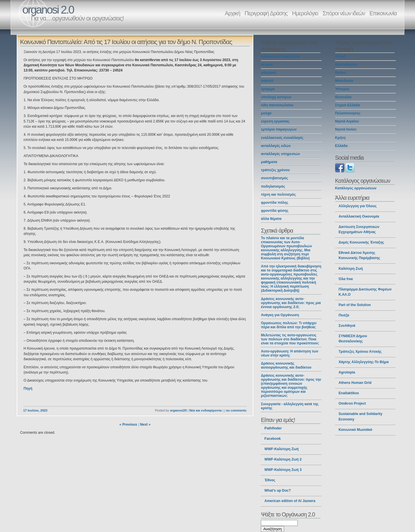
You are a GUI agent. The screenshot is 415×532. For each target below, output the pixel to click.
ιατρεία (267, 65)
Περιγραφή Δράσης (266, 13)
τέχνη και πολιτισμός (278, 195)
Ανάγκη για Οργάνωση (280, 315)
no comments (236, 410)
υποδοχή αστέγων (276, 97)
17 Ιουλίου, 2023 (35, 410)
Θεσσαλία (343, 97)
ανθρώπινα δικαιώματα (280, 56)
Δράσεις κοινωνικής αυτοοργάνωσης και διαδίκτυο (286, 365)
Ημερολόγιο (305, 13)
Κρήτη (341, 138)
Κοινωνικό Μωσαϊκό (355, 430)
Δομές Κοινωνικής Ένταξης (361, 242)
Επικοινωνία (383, 13)
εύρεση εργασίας (275, 121)
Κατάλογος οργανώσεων (356, 188)
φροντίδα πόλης (275, 203)
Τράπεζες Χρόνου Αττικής (360, 352)
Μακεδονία (344, 81)
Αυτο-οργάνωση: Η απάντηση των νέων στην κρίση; (289, 353)
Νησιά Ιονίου (346, 129)
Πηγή (28, 388)
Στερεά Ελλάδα (348, 105)
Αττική (341, 56)
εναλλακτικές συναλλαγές (282, 138)
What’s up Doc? (278, 491)
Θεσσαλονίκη (346, 65)
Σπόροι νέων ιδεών (344, 13)
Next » (145, 425)
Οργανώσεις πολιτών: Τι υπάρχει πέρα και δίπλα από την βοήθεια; (289, 325)
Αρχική (232, 13)
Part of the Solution (355, 305)
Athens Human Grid (355, 383)
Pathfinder (273, 428)
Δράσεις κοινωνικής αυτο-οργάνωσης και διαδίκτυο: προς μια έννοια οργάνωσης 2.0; (291, 303)
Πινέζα (344, 315)
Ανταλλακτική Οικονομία (359, 216)
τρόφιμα (268, 89)
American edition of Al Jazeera (290, 501)
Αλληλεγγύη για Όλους (358, 206)
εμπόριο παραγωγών (279, 129)
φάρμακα (268, 73)
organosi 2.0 (48, 10)
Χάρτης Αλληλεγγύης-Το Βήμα (364, 362)
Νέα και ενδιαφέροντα (205, 410)
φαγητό (267, 81)
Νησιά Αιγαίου (347, 121)
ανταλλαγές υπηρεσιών (280, 154)
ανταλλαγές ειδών (276, 146)
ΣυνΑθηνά (347, 326)
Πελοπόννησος (348, 113)
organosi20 (178, 410)
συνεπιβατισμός (274, 178)
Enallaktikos (349, 393)
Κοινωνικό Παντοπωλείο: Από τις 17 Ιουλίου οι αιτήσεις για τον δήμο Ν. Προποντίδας (126, 42)
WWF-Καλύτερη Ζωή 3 (283, 470)
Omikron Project (352, 403)
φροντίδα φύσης (275, 211)
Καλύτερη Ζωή (351, 269)
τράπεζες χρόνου (275, 170)
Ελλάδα (342, 146)
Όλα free (346, 279)
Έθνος (270, 480)
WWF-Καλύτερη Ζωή (282, 449)
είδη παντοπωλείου (277, 105)
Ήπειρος (343, 89)
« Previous (128, 425)
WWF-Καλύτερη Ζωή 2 (283, 459)
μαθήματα (269, 162)
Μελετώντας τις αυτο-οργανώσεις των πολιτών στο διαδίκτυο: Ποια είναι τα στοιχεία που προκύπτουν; (290, 339)
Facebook (273, 439)
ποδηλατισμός (273, 186)
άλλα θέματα (271, 219)
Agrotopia (347, 372)
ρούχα (266, 113)
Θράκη (341, 73)
